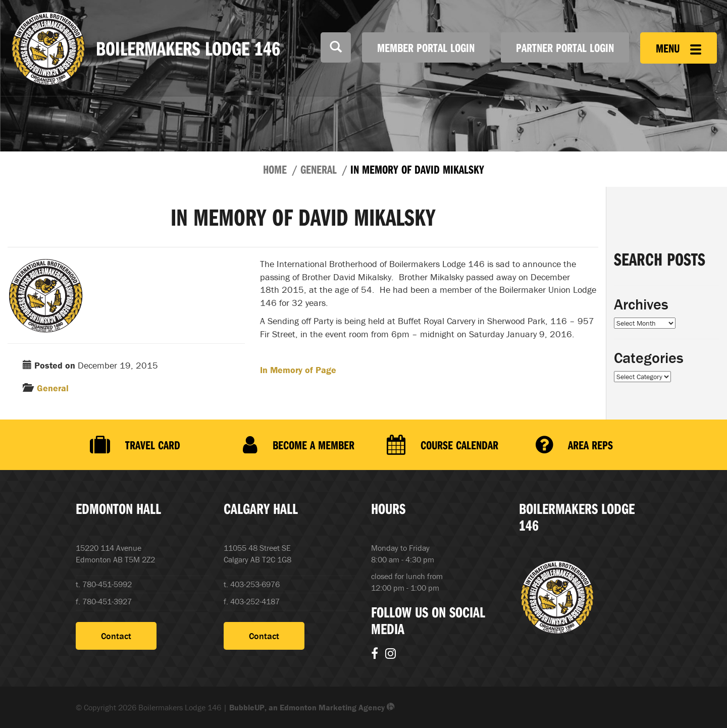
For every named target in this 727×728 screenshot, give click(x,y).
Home (275, 169)
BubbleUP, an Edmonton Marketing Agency (312, 707)
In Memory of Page (298, 370)
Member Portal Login (426, 47)
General (319, 169)
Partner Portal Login (565, 47)
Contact (116, 636)
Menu (679, 48)
